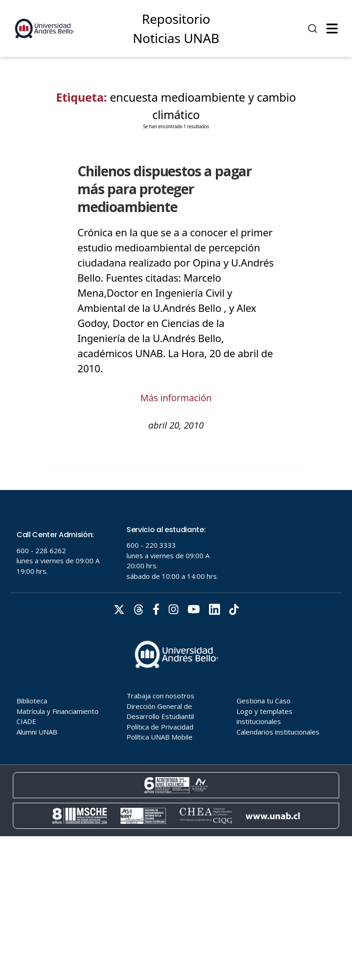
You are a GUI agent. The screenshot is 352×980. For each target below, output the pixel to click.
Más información (176, 398)
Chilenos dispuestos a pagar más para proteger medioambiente (165, 189)
